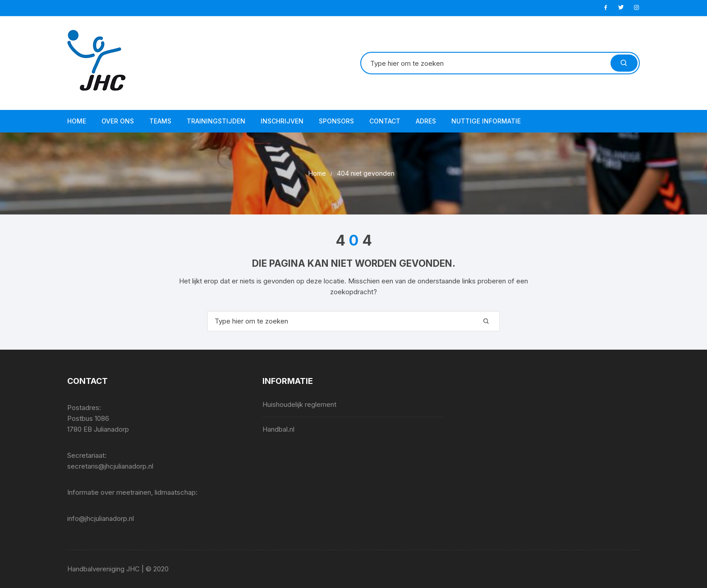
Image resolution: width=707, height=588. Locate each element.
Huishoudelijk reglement (299, 404)
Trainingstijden (216, 121)
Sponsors (336, 121)
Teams (160, 121)
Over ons (118, 121)
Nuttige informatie (486, 121)
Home (77, 121)
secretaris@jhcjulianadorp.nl (110, 466)
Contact (385, 121)
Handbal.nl (278, 429)
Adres (426, 121)
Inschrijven (282, 121)
